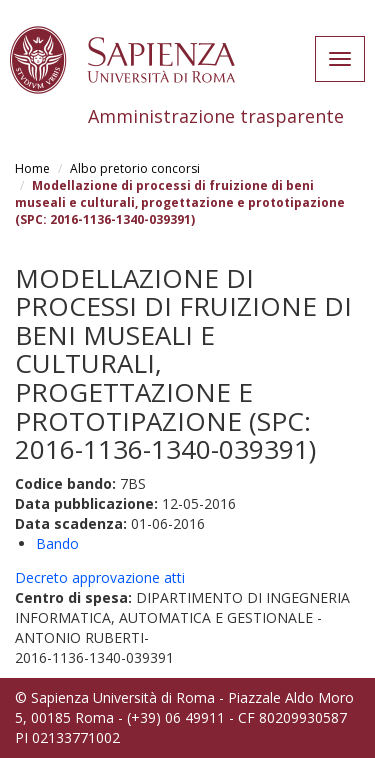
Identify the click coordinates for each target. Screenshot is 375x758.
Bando (57, 543)
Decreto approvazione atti (100, 577)
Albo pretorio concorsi (135, 168)
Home (32, 168)
